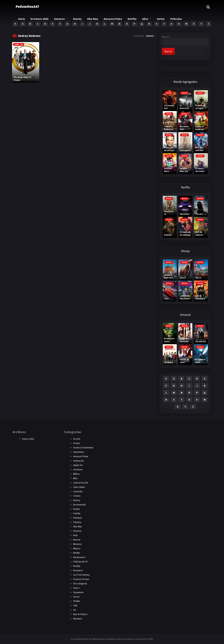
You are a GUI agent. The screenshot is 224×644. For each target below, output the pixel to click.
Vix (75, 610)
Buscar (165, 37)
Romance (78, 570)
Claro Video (79, 487)
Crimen (77, 496)
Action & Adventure (83, 448)
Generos (62, 19)
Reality (77, 566)
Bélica (76, 474)
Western (78, 619)
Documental (79, 505)
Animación (78, 461)
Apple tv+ (78, 465)
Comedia (78, 491)
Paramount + (80, 557)
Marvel (77, 540)
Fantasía (78, 518)
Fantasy (77, 522)
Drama (76, 509)
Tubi (75, 605)
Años (151, 19)
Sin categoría (80, 583)
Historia (77, 531)
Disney (80, 19)
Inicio (22, 19)
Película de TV (80, 562)
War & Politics (80, 614)
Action (76, 443)
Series (167, 19)
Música (77, 548)
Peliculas (183, 19)
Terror (76, 597)
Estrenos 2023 (41, 19)
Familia (77, 513)
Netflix (137, 19)
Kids (75, 535)
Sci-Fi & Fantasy (81, 575)
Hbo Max (97, 19)
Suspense (78, 592)
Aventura (78, 469)
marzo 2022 (28, 439)
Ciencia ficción (81, 483)
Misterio (77, 544)
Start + (77, 588)
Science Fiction (81, 579)
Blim (75, 478)
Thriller (77, 601)
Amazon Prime (118, 19)
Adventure (79, 452)
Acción (77, 439)
